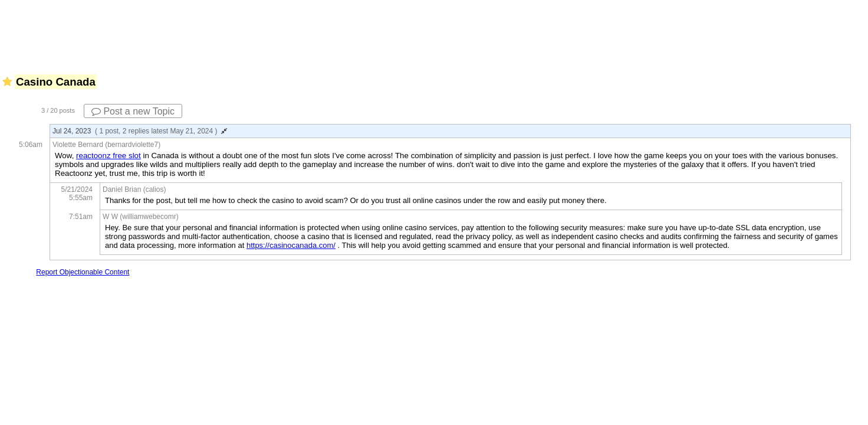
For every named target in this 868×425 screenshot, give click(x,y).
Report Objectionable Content (83, 272)
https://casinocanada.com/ (291, 245)
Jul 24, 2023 (140, 131)
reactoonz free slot (108, 156)
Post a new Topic (133, 111)
